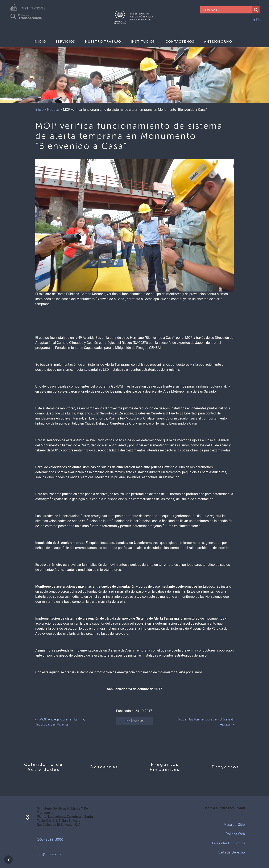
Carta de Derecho (231, 852)
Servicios (65, 42)
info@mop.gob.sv (50, 854)
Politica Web (235, 834)
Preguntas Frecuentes (228, 843)
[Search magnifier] (256, 10)
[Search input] (227, 10)
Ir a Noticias (135, 721)
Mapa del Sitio (234, 825)
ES (258, 20)
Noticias (53, 110)
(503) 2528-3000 (50, 840)
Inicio (40, 42)
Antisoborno (218, 42)
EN (253, 20)
